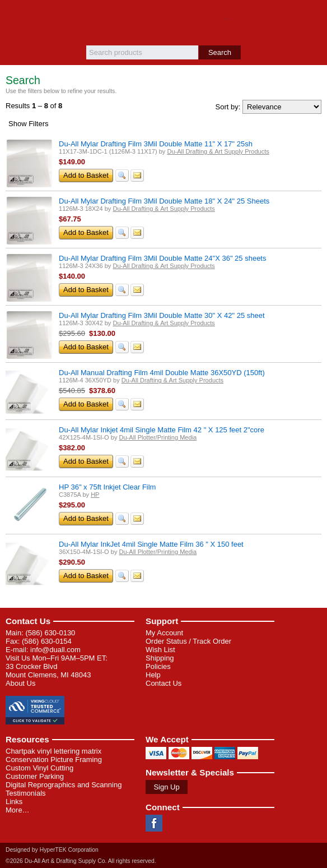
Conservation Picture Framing (54, 759)
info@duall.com (55, 650)
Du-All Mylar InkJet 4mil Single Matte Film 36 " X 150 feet (151, 544)
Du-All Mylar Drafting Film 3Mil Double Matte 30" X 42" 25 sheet (162, 315)
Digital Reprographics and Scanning (64, 785)
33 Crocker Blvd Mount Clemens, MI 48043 (48, 671)
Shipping (160, 658)
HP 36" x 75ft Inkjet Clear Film (107, 487)
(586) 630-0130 (50, 633)
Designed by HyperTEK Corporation (52, 850)
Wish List (160, 650)
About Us (20, 683)
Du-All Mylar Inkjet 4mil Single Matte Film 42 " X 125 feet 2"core (162, 430)
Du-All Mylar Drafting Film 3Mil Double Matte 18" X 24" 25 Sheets (164, 201)
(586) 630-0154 (47, 641)
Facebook (154, 823)
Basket (313, 18)
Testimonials (26, 793)
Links (14, 802)
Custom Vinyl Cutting (39, 768)
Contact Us (28, 621)
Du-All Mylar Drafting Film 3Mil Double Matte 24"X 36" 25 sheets (162, 258)
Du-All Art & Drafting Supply (164, 23)
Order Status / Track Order (188, 641)
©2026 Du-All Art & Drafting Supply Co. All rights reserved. (81, 861)
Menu (14, 18)
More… (18, 810)
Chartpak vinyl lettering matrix (53, 751)
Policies (158, 666)
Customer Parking (35, 776)
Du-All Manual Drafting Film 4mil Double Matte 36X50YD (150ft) (162, 373)
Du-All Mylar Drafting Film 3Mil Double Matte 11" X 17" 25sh (156, 144)
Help (153, 675)
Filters (29, 124)
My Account (164, 633)
